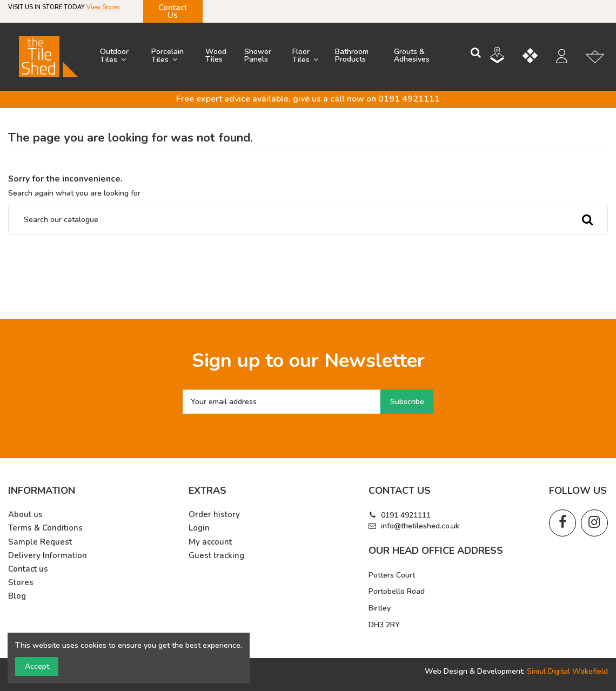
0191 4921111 (406, 515)
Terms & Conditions (45, 528)
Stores (21, 583)
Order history (214, 515)
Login (199, 528)
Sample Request (40, 542)
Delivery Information (48, 556)
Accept (37, 666)
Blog (17, 596)
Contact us (28, 569)
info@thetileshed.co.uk (420, 526)
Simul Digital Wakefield (567, 671)
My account (210, 542)
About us (25, 515)
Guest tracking (216, 556)
